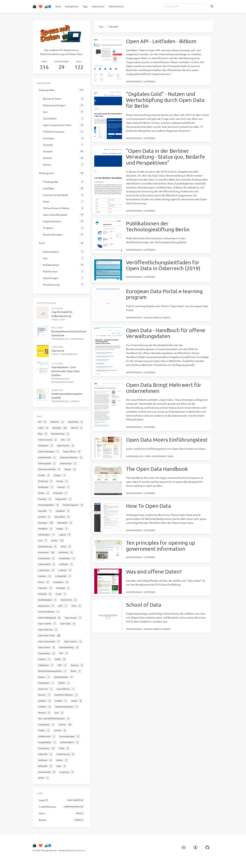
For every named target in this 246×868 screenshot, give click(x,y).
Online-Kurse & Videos (157, 317)
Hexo (74, 850)
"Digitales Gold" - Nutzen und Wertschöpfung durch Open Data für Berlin (165, 100)
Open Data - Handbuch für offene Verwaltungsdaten (166, 333)
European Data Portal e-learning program (164, 294)
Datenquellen (135, 456)
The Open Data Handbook (157, 469)
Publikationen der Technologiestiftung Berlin (158, 226)
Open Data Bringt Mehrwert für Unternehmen (164, 388)
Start (58, 6)
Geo (63, 319)
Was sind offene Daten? (154, 572)
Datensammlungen (63, 382)
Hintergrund (134, 81)
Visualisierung (69, 354)
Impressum (98, 6)
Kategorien (72, 6)
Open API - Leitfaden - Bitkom (161, 41)
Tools (55, 319)
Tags (85, 6)
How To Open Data (148, 506)
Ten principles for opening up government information (161, 546)
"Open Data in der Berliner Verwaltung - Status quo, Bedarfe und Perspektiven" (166, 157)
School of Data (144, 605)
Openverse (58, 350)
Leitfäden (150, 81)
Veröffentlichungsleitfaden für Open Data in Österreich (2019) (163, 265)
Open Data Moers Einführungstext (167, 440)
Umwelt (75, 401)
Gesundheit (77, 339)
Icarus (82, 850)
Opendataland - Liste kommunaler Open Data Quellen (65, 371)
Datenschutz (116, 6)
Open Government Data (159, 456)
